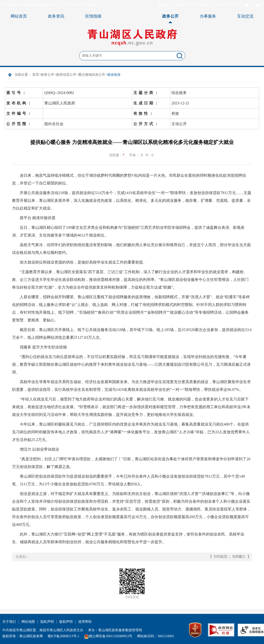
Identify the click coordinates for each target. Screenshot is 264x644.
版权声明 (66, 622)
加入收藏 (200, 5)
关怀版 (218, 5)
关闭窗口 (239, 557)
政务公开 (47, 75)
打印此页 (221, 557)
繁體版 (163, 5)
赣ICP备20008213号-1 (63, 636)
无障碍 (233, 5)
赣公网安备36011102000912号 (111, 636)
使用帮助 (85, 622)
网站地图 (28, 622)
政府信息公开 (66, 75)
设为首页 (181, 5)
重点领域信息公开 (92, 75)
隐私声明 (47, 622)
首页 (36, 75)
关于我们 (9, 622)
